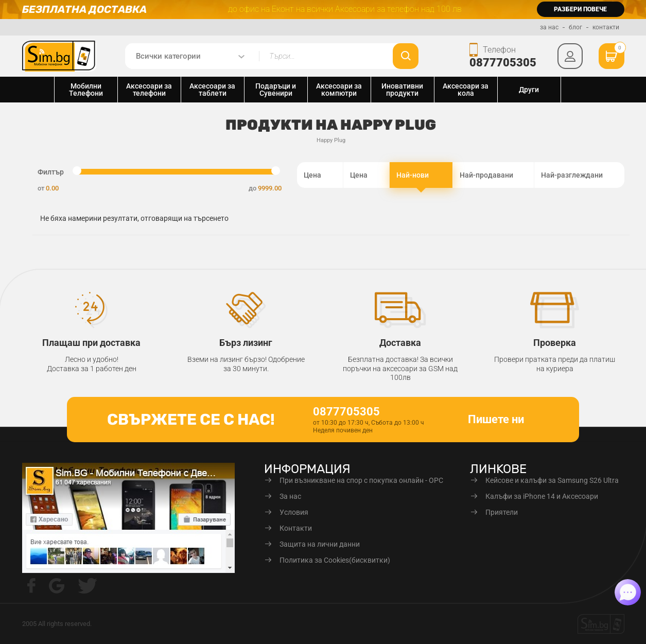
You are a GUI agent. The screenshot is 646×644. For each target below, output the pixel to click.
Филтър (51, 172)
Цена (320, 175)
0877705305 (503, 63)
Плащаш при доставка (91, 343)
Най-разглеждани (579, 175)
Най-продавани (493, 175)
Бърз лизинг (246, 343)
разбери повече (580, 9)
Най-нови (421, 176)
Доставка (400, 343)
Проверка (555, 343)
